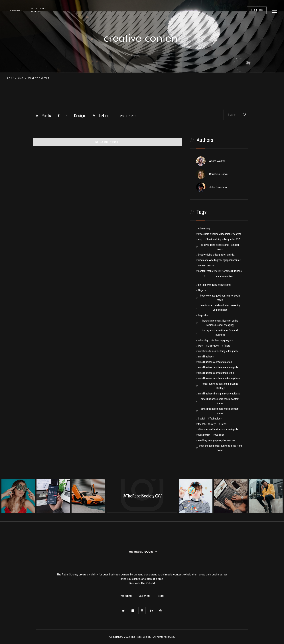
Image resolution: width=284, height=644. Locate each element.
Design (80, 116)
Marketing (101, 116)
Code (62, 116)
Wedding (126, 596)
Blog (21, 78)
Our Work (145, 596)
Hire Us (257, 10)
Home (11, 78)
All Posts (43, 116)
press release (128, 116)
